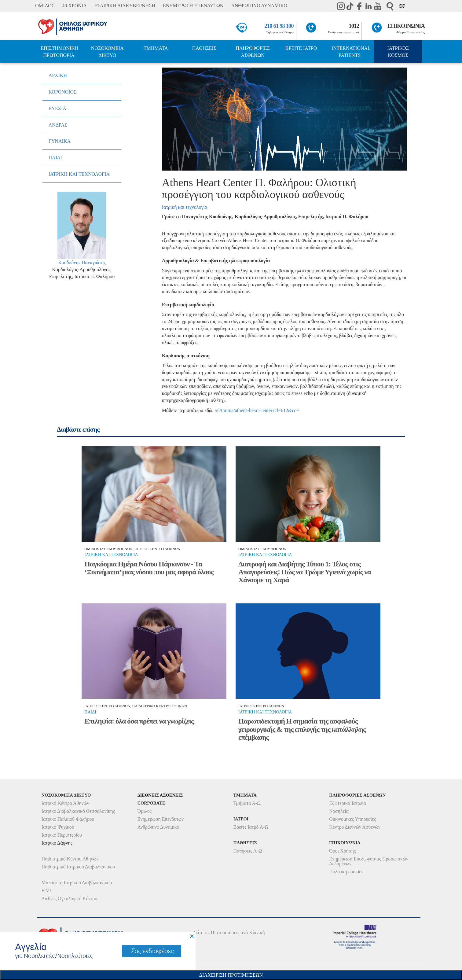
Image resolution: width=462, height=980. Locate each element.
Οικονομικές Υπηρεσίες (352, 819)
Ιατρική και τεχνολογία (185, 207)
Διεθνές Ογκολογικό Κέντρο (69, 899)
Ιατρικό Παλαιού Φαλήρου (68, 819)
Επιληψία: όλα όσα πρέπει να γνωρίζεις (139, 721)
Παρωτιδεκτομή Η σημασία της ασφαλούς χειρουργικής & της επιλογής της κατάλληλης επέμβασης (302, 729)
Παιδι (90, 712)
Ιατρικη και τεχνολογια (111, 555)
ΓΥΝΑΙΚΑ (60, 141)
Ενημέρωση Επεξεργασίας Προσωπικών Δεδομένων (369, 861)
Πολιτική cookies (346, 872)
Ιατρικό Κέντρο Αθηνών (65, 803)
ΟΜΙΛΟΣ (45, 6)
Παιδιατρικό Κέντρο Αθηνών (70, 859)
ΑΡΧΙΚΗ (58, 75)
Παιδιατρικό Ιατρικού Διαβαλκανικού (78, 867)
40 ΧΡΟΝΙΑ (74, 6)
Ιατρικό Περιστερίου (62, 835)
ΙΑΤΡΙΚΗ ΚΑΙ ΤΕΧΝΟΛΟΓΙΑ (79, 174)
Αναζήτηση (390, 6)
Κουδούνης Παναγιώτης (82, 262)
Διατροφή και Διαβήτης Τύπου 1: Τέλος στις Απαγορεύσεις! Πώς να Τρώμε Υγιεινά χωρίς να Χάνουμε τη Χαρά (305, 572)
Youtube (378, 6)
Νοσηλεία (339, 811)
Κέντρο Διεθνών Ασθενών (355, 827)
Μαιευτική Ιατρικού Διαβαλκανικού (77, 883)
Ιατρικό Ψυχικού (58, 827)
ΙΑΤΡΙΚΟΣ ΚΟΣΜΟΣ (398, 52)
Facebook (359, 6)
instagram (341, 6)
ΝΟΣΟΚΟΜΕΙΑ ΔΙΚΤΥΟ (107, 52)
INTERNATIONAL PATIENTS (351, 52)
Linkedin (369, 6)
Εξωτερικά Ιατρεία (348, 803)
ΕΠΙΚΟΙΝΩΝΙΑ (406, 26)
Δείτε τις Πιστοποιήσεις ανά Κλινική (229, 932)
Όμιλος (145, 811)
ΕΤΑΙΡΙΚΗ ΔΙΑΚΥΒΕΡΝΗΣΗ (125, 6)
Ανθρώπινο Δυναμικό (158, 827)
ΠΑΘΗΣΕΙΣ (204, 48)
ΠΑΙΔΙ (55, 158)
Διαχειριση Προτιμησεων (231, 975)
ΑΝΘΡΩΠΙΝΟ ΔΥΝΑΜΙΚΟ (259, 6)
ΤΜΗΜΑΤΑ (156, 48)
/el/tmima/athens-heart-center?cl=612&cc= (257, 410)
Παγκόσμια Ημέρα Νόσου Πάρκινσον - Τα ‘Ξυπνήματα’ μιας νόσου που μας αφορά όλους (149, 568)
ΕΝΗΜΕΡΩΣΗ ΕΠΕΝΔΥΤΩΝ (193, 6)
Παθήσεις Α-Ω (248, 851)
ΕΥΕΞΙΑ (57, 108)
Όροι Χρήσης (342, 851)
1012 (354, 26)
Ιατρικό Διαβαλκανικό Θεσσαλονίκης (78, 811)
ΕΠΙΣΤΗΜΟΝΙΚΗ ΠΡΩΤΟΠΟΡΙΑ (59, 52)
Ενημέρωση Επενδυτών (161, 819)
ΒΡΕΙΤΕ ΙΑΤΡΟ (301, 48)
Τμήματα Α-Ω (247, 803)
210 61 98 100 (279, 26)
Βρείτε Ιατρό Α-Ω (251, 827)
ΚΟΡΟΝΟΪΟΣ (63, 92)
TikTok (350, 6)
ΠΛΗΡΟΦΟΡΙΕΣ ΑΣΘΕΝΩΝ (253, 52)
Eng (402, 6)
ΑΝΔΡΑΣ (58, 125)
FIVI (46, 891)
